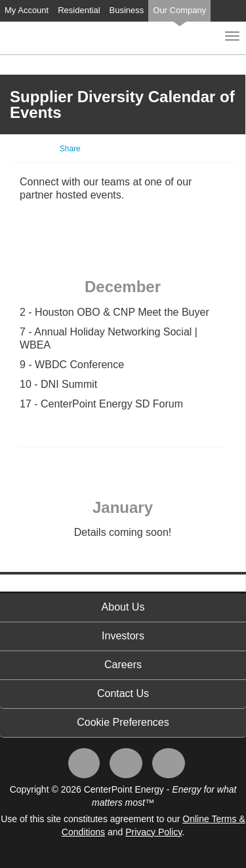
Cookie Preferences (123, 722)
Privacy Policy (154, 832)
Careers (123, 665)
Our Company (179, 10)
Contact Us (123, 693)
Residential (79, 10)
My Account (27, 10)
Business (127, 10)
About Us (123, 607)
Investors (123, 636)
